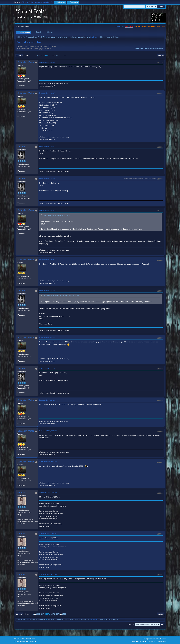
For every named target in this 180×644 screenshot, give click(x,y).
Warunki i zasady (153, 639)
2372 (53, 55)
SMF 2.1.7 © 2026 (19, 639)
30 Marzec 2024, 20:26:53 (47, 290)
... (35, 55)
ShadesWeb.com (31, 641)
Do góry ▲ (163, 639)
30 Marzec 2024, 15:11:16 (47, 210)
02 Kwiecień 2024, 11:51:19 (48, 574)
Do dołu (19, 56)
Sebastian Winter (26, 62)
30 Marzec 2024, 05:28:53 (47, 93)
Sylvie (101, 37)
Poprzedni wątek (142, 48)
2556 (64, 55)
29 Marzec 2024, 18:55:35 (47, 62)
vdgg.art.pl (129, 26)
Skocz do (131, 624)
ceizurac (22, 493)
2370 (43, 55)
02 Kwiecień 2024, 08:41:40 (48, 493)
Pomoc (145, 639)
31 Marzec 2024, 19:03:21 (47, 400)
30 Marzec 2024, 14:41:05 (47, 178)
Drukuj (161, 56)
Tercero (21, 147)
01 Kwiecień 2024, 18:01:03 (48, 462)
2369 (38, 55)
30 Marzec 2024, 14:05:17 (47, 147)
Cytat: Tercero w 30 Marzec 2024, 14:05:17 (58, 216)
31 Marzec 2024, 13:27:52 (47, 368)
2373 (58, 55)
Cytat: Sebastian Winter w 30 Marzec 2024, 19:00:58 (61, 296)
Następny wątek (157, 48)
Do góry (19, 614)
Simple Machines (31, 639)
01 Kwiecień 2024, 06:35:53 (48, 431)
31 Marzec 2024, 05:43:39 (47, 337)
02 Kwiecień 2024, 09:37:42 (48, 533)
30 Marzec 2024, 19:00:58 (47, 260)
